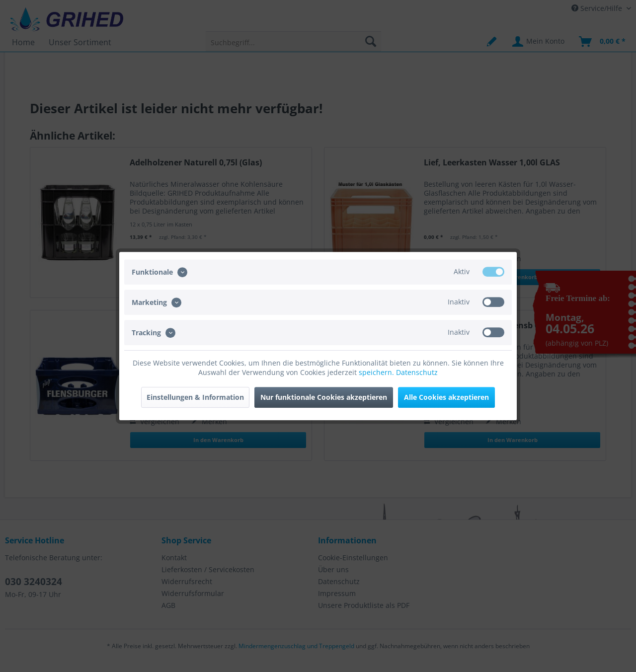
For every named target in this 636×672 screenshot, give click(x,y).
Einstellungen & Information (195, 397)
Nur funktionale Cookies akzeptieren (324, 397)
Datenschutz (417, 372)
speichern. (377, 372)
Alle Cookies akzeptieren (446, 397)
